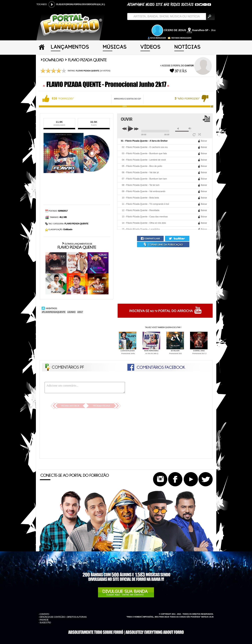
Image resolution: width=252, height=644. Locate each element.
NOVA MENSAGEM (157, 38)
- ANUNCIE (43, 620)
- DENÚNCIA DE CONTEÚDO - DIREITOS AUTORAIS (63, 617)
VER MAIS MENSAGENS (180, 38)
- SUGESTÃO (45, 623)
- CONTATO (44, 614)
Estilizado (68, 229)
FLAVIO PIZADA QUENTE (76, 224)
